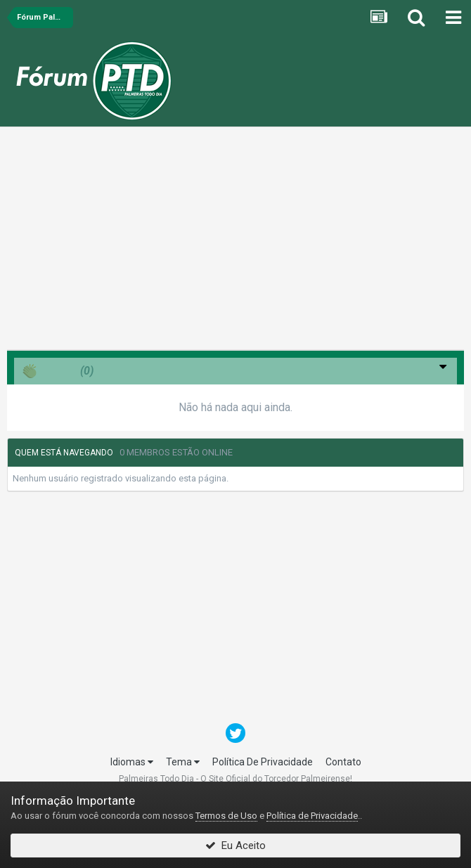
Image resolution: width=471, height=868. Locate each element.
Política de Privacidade (312, 816)
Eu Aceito (235, 846)
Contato (343, 762)
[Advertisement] (235, 242)
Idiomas (132, 762)
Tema (183, 762)
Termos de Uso (226, 816)
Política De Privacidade (263, 762)
